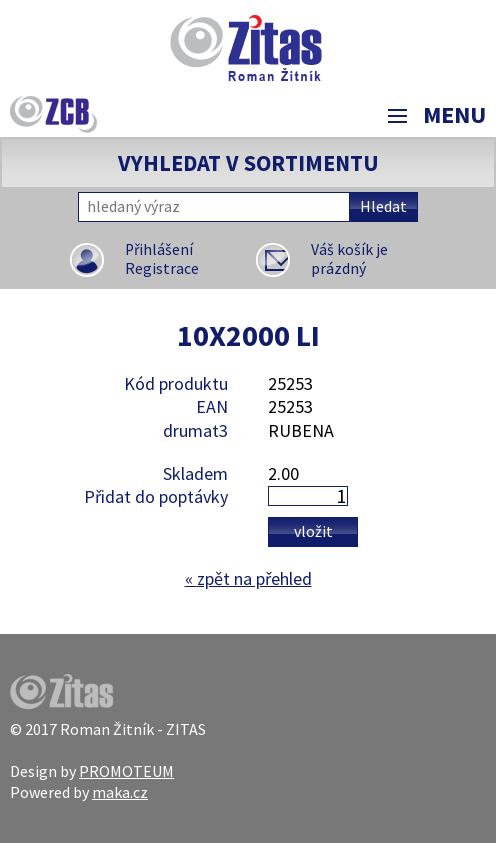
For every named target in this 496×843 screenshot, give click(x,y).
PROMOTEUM (126, 771)
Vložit (313, 531)
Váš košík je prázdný (349, 259)
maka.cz (120, 792)
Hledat (383, 206)
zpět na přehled (248, 578)
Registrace (162, 268)
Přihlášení (159, 249)
